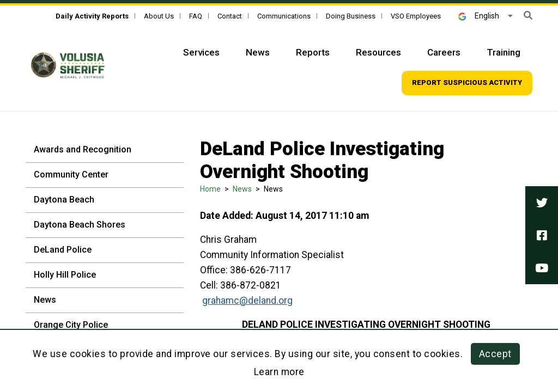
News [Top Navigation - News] (258, 52)
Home (210, 189)
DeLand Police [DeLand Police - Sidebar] (63, 250)
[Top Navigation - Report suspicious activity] (467, 83)
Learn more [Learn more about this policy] (279, 372)
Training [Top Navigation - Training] (504, 52)
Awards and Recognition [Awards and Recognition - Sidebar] (83, 149)
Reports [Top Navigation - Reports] (313, 52)
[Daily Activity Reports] (92, 16)
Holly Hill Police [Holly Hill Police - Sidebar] (65, 275)
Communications (284, 16)
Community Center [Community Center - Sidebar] (71, 174)
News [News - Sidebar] (45, 300)
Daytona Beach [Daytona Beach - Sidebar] (64, 200)
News (242, 189)
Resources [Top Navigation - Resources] (378, 52)
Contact (230, 16)
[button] (528, 16)
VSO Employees (416, 16)
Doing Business (351, 16)
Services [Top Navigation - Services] (201, 52)
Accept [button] (495, 354)
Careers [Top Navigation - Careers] (444, 52)
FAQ (196, 16)
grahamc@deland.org (247, 301)
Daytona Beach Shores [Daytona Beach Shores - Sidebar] (80, 225)
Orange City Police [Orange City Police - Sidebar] (71, 325)
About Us (159, 16)
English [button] (479, 16)
